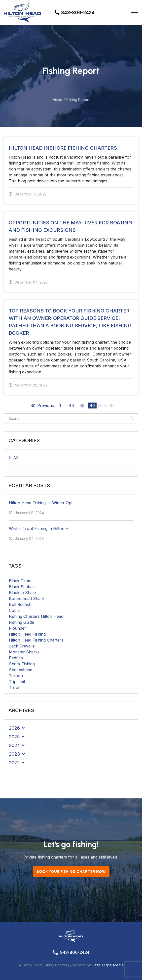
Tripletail (17, 682)
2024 (14, 745)
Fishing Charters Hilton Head (36, 616)
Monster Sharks (24, 652)
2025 (14, 737)
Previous (46, 406)
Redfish (16, 658)
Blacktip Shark (23, 593)
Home (57, 100)
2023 (15, 754)
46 (92, 406)
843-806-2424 (75, 952)
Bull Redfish (20, 604)
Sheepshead (21, 670)
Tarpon (16, 676)
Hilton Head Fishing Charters (36, 640)
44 (71, 406)
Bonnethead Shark (27, 598)
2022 (14, 763)
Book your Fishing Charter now (71, 872)
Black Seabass (23, 587)
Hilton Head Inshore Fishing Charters (63, 148)
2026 (14, 728)
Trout (14, 688)
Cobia (14, 610)
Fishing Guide (21, 622)
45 (82, 406)
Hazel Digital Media (108, 965)
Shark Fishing (22, 664)
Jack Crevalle (22, 646)
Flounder (18, 628)
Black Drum (20, 581)
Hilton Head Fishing (27, 634)
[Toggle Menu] (135, 12)
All (16, 458)
